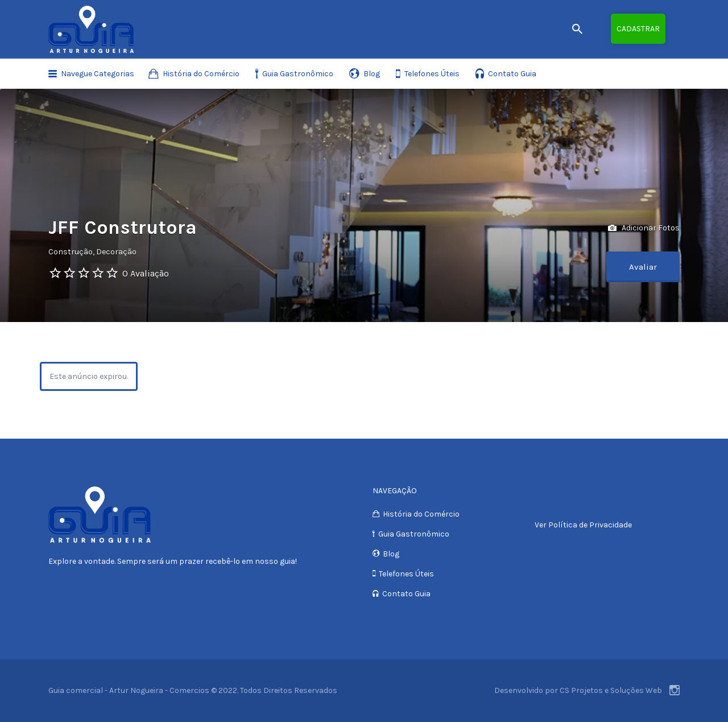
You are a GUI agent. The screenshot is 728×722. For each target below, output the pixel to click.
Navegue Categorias (98, 74)
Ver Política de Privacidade (583, 525)
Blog (372, 74)
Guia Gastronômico (298, 74)
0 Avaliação (146, 273)
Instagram (675, 690)
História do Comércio (201, 74)
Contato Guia (512, 74)
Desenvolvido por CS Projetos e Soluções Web (578, 690)
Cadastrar (638, 29)
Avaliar (643, 267)
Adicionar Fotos (644, 228)
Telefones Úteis (432, 74)
